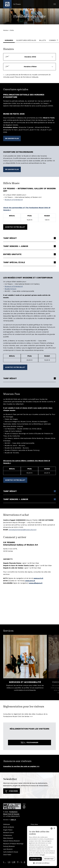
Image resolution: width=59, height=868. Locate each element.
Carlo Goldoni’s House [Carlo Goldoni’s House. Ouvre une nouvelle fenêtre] (11, 852)
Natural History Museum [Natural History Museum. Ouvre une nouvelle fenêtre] (11, 841)
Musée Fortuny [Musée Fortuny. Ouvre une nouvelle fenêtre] (10, 289)
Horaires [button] (9, 40)
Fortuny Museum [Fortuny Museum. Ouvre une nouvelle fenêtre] (9, 846)
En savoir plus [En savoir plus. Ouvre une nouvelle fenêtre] (12, 138)
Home (5, 30)
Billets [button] (43, 40)
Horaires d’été (21, 57)
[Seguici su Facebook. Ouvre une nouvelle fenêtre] (9, 862)
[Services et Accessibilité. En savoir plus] (25, 657)
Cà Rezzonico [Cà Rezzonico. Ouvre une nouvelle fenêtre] (8, 835)
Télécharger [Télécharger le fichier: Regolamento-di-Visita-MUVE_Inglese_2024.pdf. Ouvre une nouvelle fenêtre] (29, 742)
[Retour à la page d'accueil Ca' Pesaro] (12, 4)
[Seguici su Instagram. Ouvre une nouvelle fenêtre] (5, 862)
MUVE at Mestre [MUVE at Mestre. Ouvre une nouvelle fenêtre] (9, 827)
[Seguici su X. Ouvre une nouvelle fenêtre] (18, 862)
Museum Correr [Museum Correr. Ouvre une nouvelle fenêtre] (9, 833)
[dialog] (42, 846)
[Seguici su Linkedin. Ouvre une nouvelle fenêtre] (14, 862)
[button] (55, 4)
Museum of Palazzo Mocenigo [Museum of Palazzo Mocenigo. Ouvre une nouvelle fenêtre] (13, 844)
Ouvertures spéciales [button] (26, 40)
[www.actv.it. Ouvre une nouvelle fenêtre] (38, 578)
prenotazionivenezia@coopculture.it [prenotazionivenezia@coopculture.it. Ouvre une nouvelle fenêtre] (22, 530)
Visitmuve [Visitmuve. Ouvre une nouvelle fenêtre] (6, 824)
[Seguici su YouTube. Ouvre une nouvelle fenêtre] (23, 862)
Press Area (34, 824)
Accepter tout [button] (35, 859)
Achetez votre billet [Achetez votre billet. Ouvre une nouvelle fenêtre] (15, 227)
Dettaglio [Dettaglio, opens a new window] (42, 855)
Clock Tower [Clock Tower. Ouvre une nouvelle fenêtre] (7, 855)
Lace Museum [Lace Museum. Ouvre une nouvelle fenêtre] (8, 849)
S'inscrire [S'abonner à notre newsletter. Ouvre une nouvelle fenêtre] (12, 791)
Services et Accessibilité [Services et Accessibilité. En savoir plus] (25, 682)
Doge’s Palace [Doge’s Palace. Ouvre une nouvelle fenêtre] (8, 830)
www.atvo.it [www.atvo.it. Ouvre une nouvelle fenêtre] (30, 581)
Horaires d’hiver (21, 67)
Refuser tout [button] (49, 859)
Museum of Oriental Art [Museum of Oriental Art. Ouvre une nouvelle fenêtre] (14, 200)
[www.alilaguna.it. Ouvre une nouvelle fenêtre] (36, 583)
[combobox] (52, 828)
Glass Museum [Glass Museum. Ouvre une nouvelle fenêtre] (8, 838)
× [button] (54, 828)
